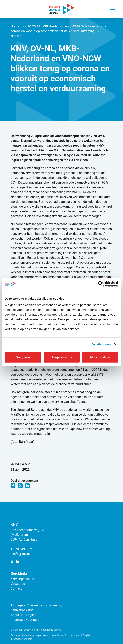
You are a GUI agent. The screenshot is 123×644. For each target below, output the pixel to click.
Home (15, 26)
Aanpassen (62, 357)
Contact (16, 588)
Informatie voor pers (25, 620)
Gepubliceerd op (21, 464)
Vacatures (18, 584)
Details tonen (101, 344)
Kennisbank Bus (22, 610)
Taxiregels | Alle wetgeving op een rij (36, 605)
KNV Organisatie (22, 579)
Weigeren (23, 357)
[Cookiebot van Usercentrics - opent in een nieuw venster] (101, 284)
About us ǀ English (23, 615)
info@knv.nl (21, 554)
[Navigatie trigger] (113, 9)
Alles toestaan (100, 357)
